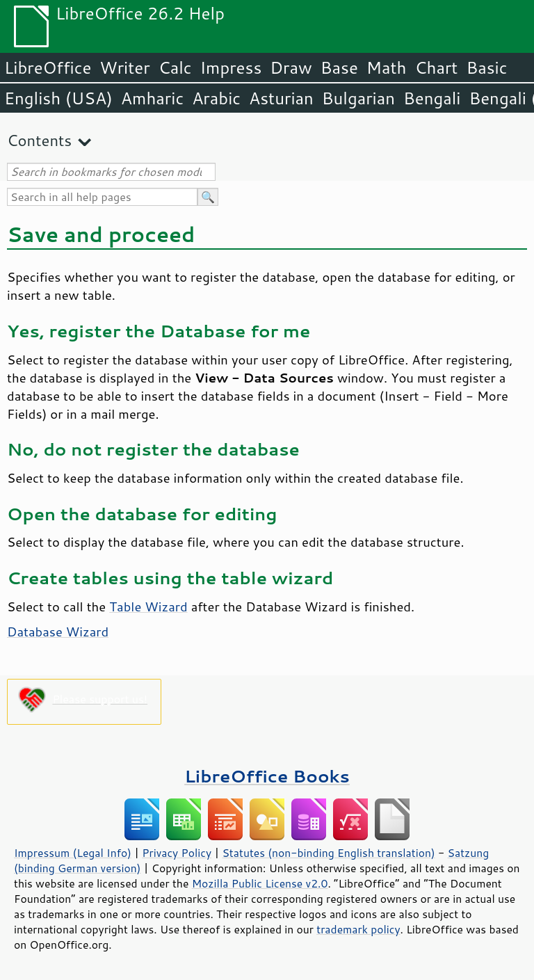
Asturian (281, 98)
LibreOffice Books (267, 776)
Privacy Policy (177, 853)
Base (339, 67)
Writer (124, 67)
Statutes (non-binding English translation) (328, 853)
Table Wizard (148, 607)
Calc (175, 67)
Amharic (152, 98)
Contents (39, 140)
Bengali (432, 98)
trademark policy (358, 929)
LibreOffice (48, 67)
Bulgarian (358, 98)
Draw (291, 67)
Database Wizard (58, 632)
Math (387, 67)
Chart (436, 67)
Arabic (216, 98)
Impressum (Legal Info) (73, 853)
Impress (231, 67)
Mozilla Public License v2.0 (260, 883)
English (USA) (58, 98)
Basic (486, 67)
